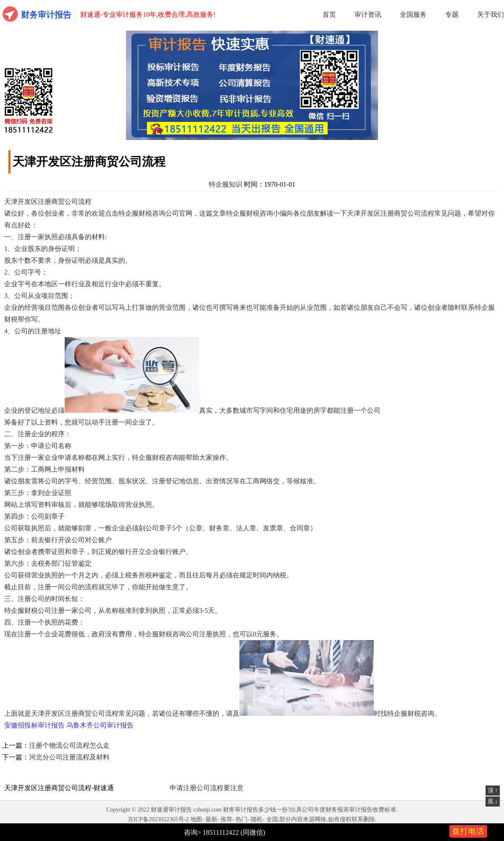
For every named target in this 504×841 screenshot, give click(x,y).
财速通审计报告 (171, 810)
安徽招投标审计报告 (34, 725)
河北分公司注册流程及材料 (69, 757)
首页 (329, 14)
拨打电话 (468, 831)
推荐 (226, 819)
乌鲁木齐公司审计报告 (100, 725)
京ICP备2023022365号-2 (158, 819)
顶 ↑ (493, 790)
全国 (272, 819)
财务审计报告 (46, 15)
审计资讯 (368, 14)
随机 (257, 819)
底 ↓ (493, 801)
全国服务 (413, 14)
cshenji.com (207, 810)
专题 (452, 14)
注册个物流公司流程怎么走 (69, 745)
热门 (241, 819)
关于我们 (491, 14)
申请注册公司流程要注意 (207, 788)
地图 (196, 819)
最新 (211, 819)
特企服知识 (226, 184)
